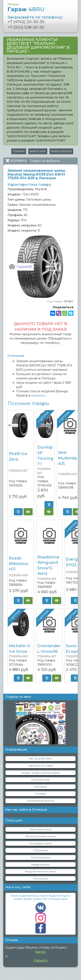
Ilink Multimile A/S (68, 458)
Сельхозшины (40, 857)
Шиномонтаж (40, 780)
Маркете (41, 960)
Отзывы (41, 794)
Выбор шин (38, 151)
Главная (19, 151)
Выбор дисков (61, 151)
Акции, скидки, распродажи (41, 773)
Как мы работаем (40, 758)
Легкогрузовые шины (41, 836)
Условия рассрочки (40, 801)
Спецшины (40, 850)
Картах (40, 952)
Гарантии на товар (40, 766)
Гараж (26, 9)
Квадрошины (40, 864)
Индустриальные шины (40, 871)
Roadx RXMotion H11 (19, 564)
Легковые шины (41, 829)
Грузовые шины (40, 843)
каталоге (38, 396)
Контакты (41, 787)
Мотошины (41, 878)
